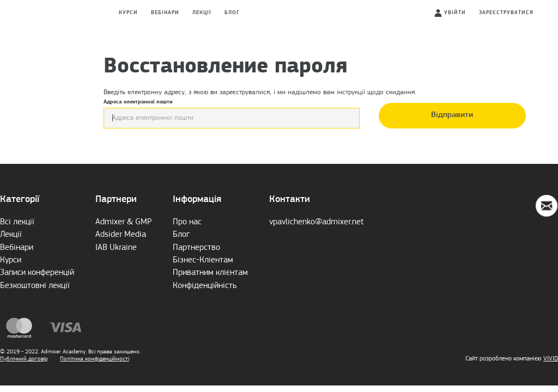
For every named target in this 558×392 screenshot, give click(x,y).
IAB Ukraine (116, 248)
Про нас (187, 222)
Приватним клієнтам (210, 273)
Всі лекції (17, 222)
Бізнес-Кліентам (203, 260)
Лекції (202, 13)
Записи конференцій (37, 273)
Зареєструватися (506, 13)
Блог (232, 13)
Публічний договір (24, 359)
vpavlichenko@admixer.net (316, 222)
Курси (128, 13)
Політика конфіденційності (95, 359)
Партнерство (196, 248)
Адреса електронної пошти (232, 114)
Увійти (455, 13)
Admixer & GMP (123, 222)
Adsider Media (121, 235)
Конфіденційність (205, 286)
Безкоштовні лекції (35, 286)
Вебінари (165, 13)
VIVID (551, 359)
